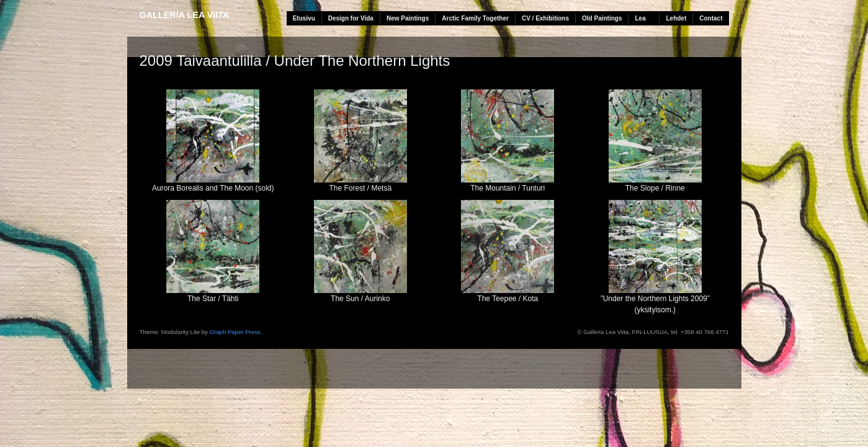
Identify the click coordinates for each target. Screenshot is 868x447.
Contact (711, 18)
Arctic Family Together (475, 18)
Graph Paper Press (235, 332)
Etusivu (304, 18)
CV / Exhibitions (545, 18)
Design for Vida (351, 18)
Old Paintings (602, 18)
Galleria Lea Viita (185, 15)
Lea (640, 18)
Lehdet (676, 18)
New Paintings (408, 18)
